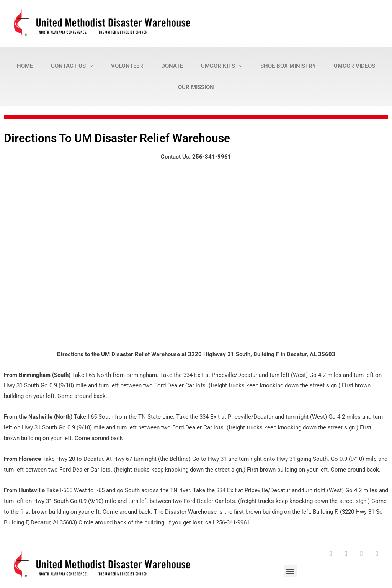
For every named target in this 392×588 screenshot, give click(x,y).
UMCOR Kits (222, 66)
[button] (290, 570)
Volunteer (127, 66)
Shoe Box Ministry (288, 66)
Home (25, 66)
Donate (172, 66)
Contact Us (72, 66)
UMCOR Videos (354, 66)
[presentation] (89, 66)
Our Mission (196, 87)
